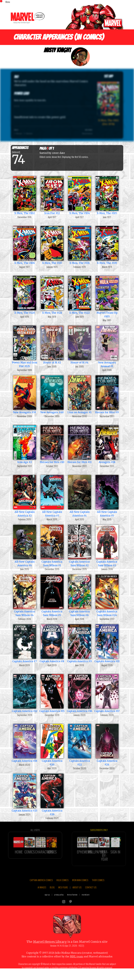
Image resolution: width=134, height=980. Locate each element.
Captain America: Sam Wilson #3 (107, 545)
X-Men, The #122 (79, 295)
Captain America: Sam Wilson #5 (52, 595)
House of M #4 (79, 344)
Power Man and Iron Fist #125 (25, 346)
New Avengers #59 (25, 394)
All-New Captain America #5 (107, 496)
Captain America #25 (25, 792)
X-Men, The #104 (79, 195)
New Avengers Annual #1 (107, 346)
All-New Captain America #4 (79, 496)
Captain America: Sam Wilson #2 (79, 545)
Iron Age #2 (25, 444)
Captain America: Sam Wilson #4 (25, 595)
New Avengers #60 (52, 394)
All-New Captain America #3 (52, 496)
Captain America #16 (79, 693)
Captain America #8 (52, 643)
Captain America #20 (52, 745)
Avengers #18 (107, 444)
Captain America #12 (25, 693)
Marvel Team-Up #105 (107, 296)
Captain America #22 (79, 745)
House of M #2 (52, 344)
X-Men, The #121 (52, 295)
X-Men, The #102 (25, 195)
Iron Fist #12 (52, 195)
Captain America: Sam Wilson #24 (107, 595)
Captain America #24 (107, 745)
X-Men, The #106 (25, 245)
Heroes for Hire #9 (107, 394)
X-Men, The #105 (107, 195)
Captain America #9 (79, 643)
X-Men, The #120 (25, 295)
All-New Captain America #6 (25, 545)
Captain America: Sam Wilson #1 (52, 545)
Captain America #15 (52, 693)
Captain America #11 (107, 643)
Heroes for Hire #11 (79, 444)
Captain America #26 (52, 794)
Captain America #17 (107, 693)
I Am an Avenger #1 (79, 394)
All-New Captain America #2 (25, 496)
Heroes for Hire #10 (52, 444)
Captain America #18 (25, 743)
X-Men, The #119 (107, 245)
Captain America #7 (25, 643)
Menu (8, 2)
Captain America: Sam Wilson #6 (79, 595)
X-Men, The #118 (79, 245)
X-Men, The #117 (52, 245)
